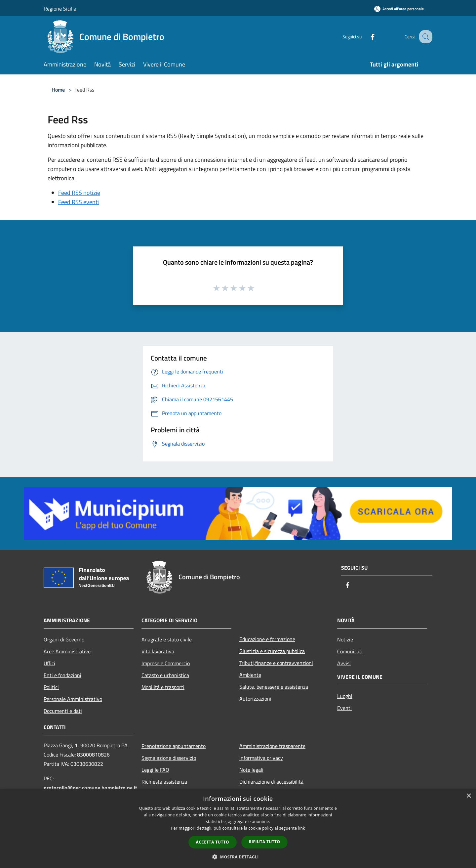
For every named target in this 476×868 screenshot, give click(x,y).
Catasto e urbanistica (165, 675)
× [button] (469, 796)
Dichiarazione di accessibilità (271, 782)
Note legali (251, 770)
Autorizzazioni (255, 699)
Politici (51, 687)
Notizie (345, 639)
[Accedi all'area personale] (399, 9)
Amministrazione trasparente (272, 746)
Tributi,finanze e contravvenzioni (276, 663)
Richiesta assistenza (164, 782)
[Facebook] (366, 37)
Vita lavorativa (158, 651)
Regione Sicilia (60, 9)
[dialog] (238, 828)
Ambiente (250, 675)
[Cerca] (424, 37)
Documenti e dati (63, 711)
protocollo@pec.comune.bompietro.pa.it (90, 788)
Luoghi (345, 696)
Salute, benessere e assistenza (274, 687)
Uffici (49, 663)
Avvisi (344, 663)
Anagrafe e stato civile (167, 639)
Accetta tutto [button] (213, 842)
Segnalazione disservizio (169, 758)
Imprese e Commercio (166, 663)
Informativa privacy (261, 758)
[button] (238, 857)
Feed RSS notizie (79, 193)
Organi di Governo (64, 639)
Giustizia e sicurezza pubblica (272, 651)
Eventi (344, 708)
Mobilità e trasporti (163, 687)
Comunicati (350, 651)
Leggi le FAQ (155, 770)
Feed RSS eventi (79, 202)
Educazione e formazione (267, 639)
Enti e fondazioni (62, 675)
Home (58, 90)
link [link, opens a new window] (302, 828)
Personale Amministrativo (73, 699)
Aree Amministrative (67, 651)
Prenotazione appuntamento (174, 746)
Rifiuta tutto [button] (265, 842)
